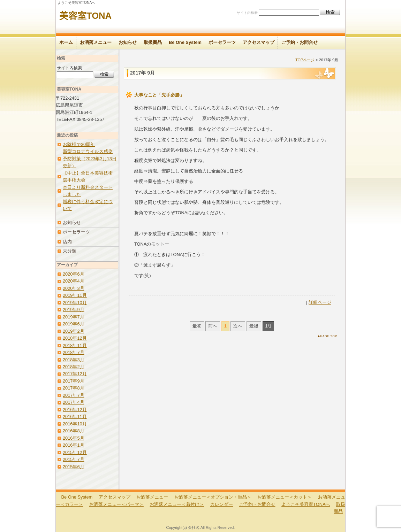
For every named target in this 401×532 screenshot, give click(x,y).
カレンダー (222, 504)
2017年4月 (74, 402)
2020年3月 (74, 288)
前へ (213, 326)
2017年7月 (74, 395)
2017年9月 (74, 381)
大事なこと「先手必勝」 (159, 95)
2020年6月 (74, 274)
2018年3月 (74, 360)
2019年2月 (74, 331)
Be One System (185, 42)
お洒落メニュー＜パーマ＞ (116, 504)
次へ (238, 326)
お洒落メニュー (96, 42)
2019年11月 (75, 295)
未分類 (70, 251)
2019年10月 (75, 303)
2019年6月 (74, 324)
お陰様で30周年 (79, 144)
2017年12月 (75, 374)
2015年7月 (74, 459)
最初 (197, 326)
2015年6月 (74, 467)
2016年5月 (74, 438)
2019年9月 (74, 310)
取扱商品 (153, 42)
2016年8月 (74, 431)
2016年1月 (74, 445)
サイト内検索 (247, 13)
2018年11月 (75, 345)
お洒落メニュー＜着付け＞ (177, 504)
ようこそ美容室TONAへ (306, 504)
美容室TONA (85, 16)
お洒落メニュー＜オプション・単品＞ (213, 497)
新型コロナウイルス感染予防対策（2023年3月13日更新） (90, 159)
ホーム (66, 42)
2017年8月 (74, 388)
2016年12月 (75, 410)
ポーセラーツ (222, 42)
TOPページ (305, 60)
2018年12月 (75, 338)
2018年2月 (74, 367)
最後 (254, 326)
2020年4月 (74, 281)
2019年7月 (74, 317)
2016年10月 (75, 424)
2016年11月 (75, 417)
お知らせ (128, 42)
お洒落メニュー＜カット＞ (285, 497)
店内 (67, 242)
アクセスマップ (259, 42)
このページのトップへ (329, 337)
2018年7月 (74, 352)
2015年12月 (75, 452)
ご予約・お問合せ (300, 42)
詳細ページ (320, 302)
